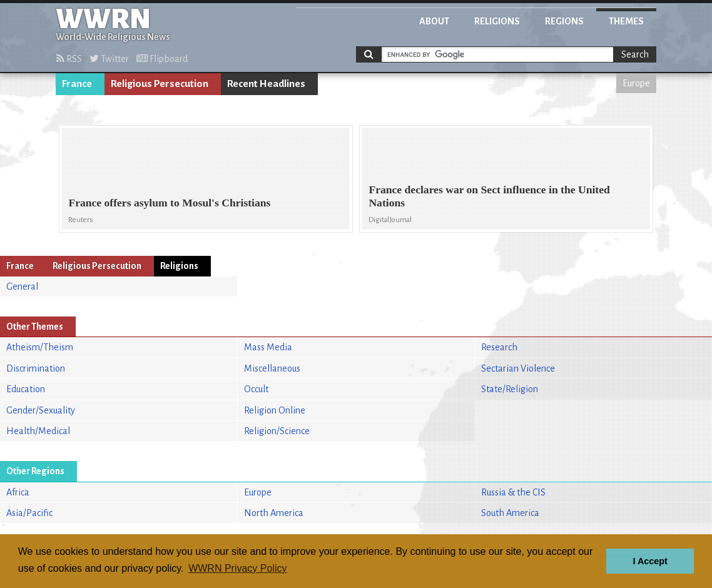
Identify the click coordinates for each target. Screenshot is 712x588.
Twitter (109, 59)
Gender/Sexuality (41, 410)
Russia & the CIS (513, 492)
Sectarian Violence (518, 368)
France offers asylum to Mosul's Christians (169, 203)
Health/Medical (38, 431)
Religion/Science (277, 431)
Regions (564, 21)
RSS (69, 59)
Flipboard (162, 59)
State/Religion (510, 389)
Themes (626, 21)
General (22, 286)
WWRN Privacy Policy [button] (237, 568)
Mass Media (268, 347)
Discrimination (36, 368)
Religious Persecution (160, 84)
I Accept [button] (650, 561)
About (434, 21)
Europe (636, 83)
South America (510, 513)
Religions (497, 21)
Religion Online (275, 410)
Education (26, 389)
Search (635, 54)
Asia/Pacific (29, 513)
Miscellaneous (272, 368)
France (77, 84)
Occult (256, 389)
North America (274, 513)
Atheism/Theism (40, 347)
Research (499, 347)
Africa (18, 492)
